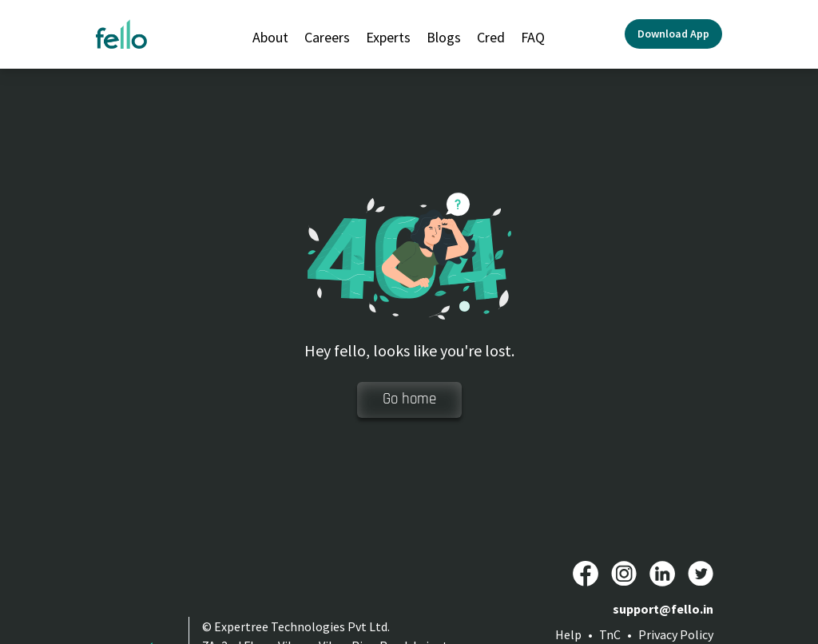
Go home (409, 399)
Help (568, 634)
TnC (610, 634)
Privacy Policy (676, 634)
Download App (673, 34)
